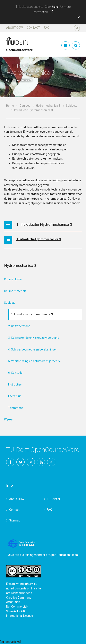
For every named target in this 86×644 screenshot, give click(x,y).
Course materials (15, 291)
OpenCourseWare (19, 48)
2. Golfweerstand (19, 326)
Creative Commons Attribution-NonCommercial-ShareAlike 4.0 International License (20, 607)
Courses (25, 106)
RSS (31, 462)
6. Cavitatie (15, 373)
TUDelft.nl (53, 499)
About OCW (14, 28)
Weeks (8, 419)
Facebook (10, 462)
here (55, 7)
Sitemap (15, 520)
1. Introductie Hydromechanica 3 (39, 239)
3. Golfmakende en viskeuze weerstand (34, 338)
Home (10, 106)
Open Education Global (64, 555)
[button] (78, 17)
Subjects (10, 303)
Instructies (15, 384)
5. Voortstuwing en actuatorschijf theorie (35, 361)
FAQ (47, 28)
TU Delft (51, 462)
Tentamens (16, 408)
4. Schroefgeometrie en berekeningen (33, 349)
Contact (33, 28)
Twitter (20, 462)
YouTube (41, 462)
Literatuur (15, 396)
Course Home (13, 279)
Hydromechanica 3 (48, 106)
